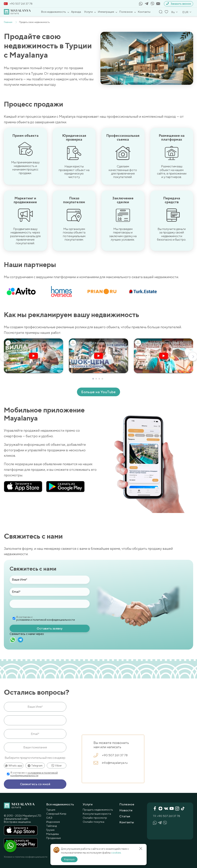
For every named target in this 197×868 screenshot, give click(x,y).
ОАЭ (49, 818)
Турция (51, 809)
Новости (126, 810)
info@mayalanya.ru (111, 763)
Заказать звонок (179, 4)
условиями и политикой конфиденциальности (45, 620)
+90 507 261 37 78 (18, 4)
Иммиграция (106, 12)
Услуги (88, 12)
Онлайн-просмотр (95, 818)
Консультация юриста (97, 813)
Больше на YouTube (98, 392)
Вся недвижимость (53, 12)
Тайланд (51, 826)
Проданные (53, 838)
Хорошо (69, 859)
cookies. (116, 853)
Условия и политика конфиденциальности (26, 857)
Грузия (50, 830)
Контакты (144, 12)
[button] (93, 379)
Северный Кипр (56, 813)
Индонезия (53, 822)
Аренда (76, 12)
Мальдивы (53, 834)
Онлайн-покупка (93, 822)
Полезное (126, 12)
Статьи (125, 816)
